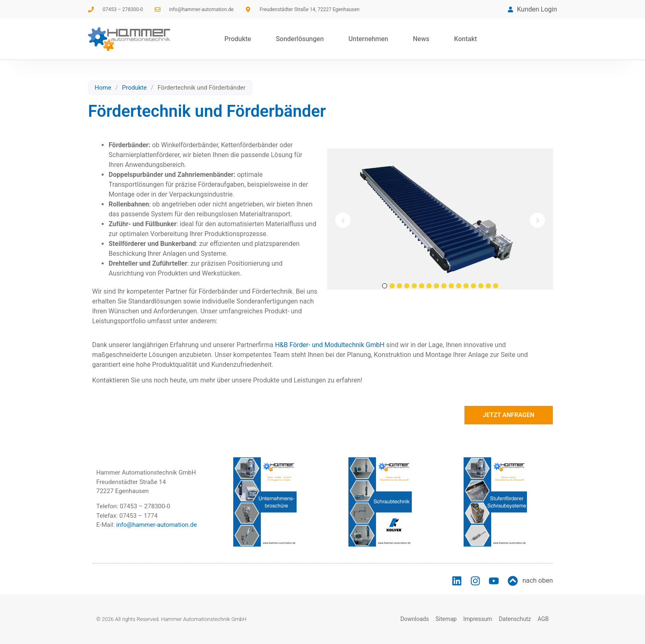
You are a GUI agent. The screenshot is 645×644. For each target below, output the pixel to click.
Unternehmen (368, 39)
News (421, 39)
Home (103, 88)
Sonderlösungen (300, 39)
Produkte (238, 39)
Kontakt (466, 39)
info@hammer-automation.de (157, 525)
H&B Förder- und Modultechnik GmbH (329, 345)
